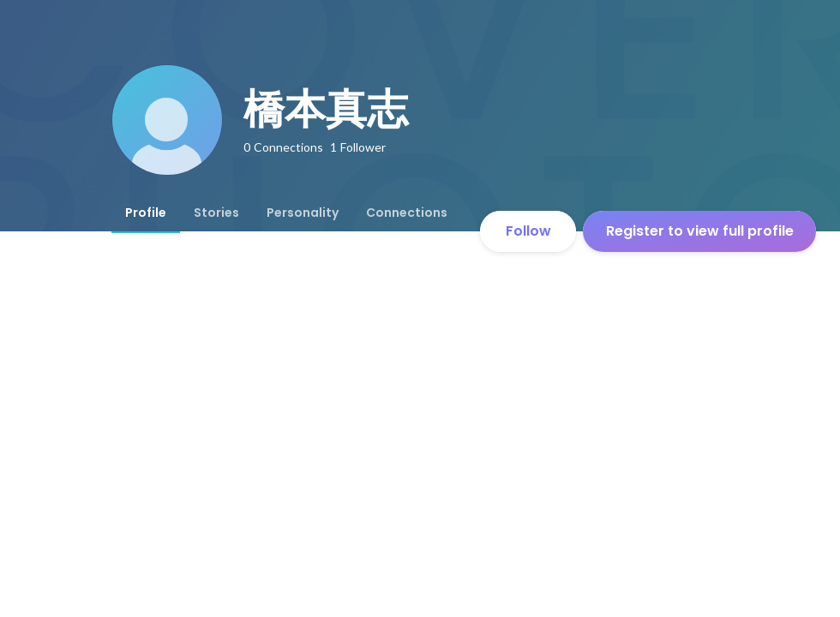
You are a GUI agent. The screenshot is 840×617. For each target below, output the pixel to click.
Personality (303, 213)
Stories (216, 213)
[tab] (146, 213)
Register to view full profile (700, 231)
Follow (528, 231)
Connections (407, 213)
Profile (146, 213)
